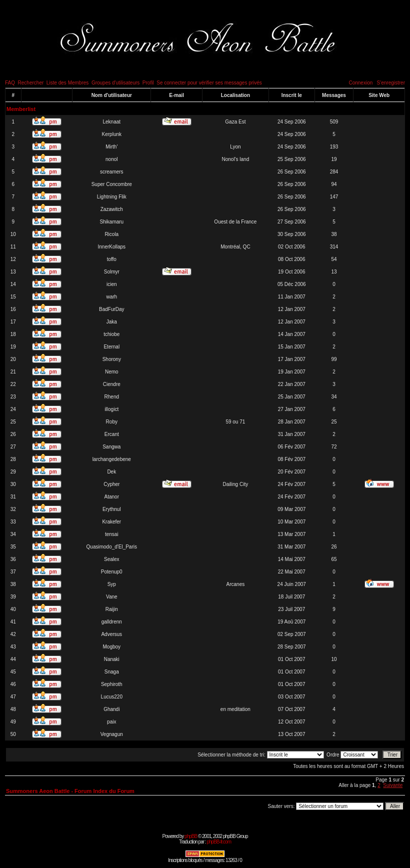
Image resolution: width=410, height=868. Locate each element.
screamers (112, 172)
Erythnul (112, 509)
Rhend (112, 397)
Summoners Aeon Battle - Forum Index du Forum (70, 791)
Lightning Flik (112, 197)
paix (111, 722)
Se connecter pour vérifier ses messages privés (209, 83)
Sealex (112, 559)
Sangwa (111, 447)
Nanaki (112, 659)
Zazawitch (112, 209)
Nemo (112, 372)
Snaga (112, 672)
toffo (112, 259)
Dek (111, 472)
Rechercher (31, 83)
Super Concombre (112, 184)
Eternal (111, 347)
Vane (112, 597)
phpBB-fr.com (219, 842)
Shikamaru (111, 222)
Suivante (393, 785)
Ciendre (112, 384)
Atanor (112, 497)
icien (112, 284)
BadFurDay (112, 309)
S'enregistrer (391, 83)
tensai (112, 534)
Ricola (111, 234)
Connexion (360, 83)
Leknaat (111, 122)
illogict (111, 409)
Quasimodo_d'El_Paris (112, 547)
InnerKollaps (111, 247)
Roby (112, 422)
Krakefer (111, 522)
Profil (148, 83)
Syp (112, 584)
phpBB (191, 836)
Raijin (112, 609)
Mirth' (111, 147)
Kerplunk (112, 134)
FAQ (10, 83)
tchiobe (111, 334)
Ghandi (111, 709)
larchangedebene (112, 459)
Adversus (111, 634)
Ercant (112, 434)
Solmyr (112, 272)
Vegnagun (112, 734)
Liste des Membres (67, 83)
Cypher (111, 484)
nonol (111, 159)
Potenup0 (112, 572)
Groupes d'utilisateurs (115, 83)
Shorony (112, 359)
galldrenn (112, 622)
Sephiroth (112, 684)
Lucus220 (112, 697)
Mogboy (111, 647)
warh (111, 297)
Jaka (112, 322)
